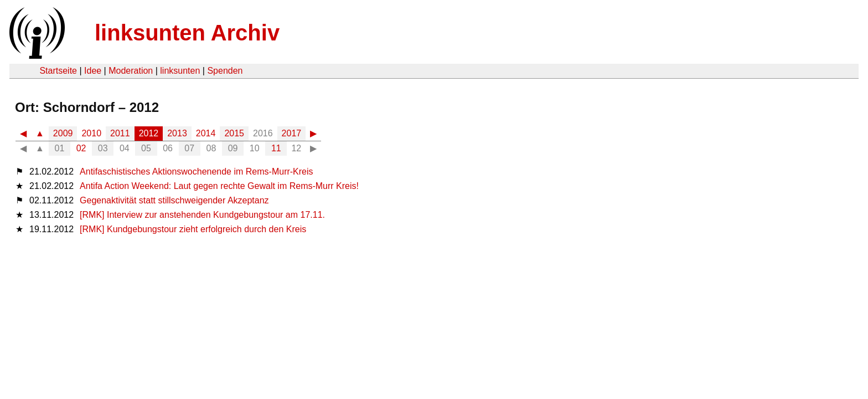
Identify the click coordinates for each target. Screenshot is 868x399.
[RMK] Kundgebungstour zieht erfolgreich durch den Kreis (193, 229)
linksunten (180, 71)
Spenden (225, 71)
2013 (177, 133)
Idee (93, 71)
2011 (120, 133)
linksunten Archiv (187, 33)
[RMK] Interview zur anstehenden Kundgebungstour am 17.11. (202, 215)
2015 (234, 133)
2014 (206, 133)
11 (276, 148)
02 (81, 148)
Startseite (58, 71)
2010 (91, 133)
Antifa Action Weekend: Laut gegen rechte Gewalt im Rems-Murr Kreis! (219, 186)
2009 (63, 133)
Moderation (131, 71)
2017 (292, 133)
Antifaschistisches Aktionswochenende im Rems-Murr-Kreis (196, 172)
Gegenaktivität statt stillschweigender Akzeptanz (174, 200)
